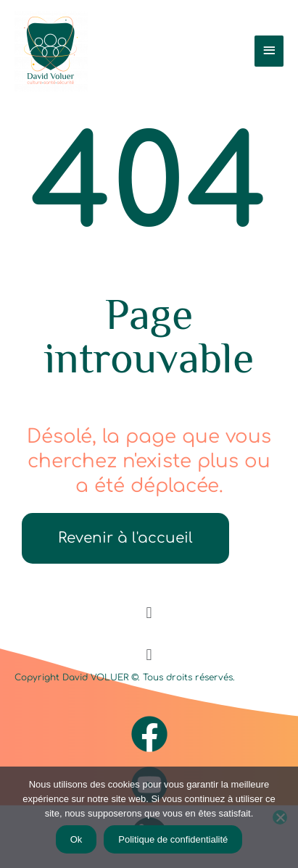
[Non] (280, 817)
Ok (76, 839)
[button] (149, 613)
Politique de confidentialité (173, 839)
